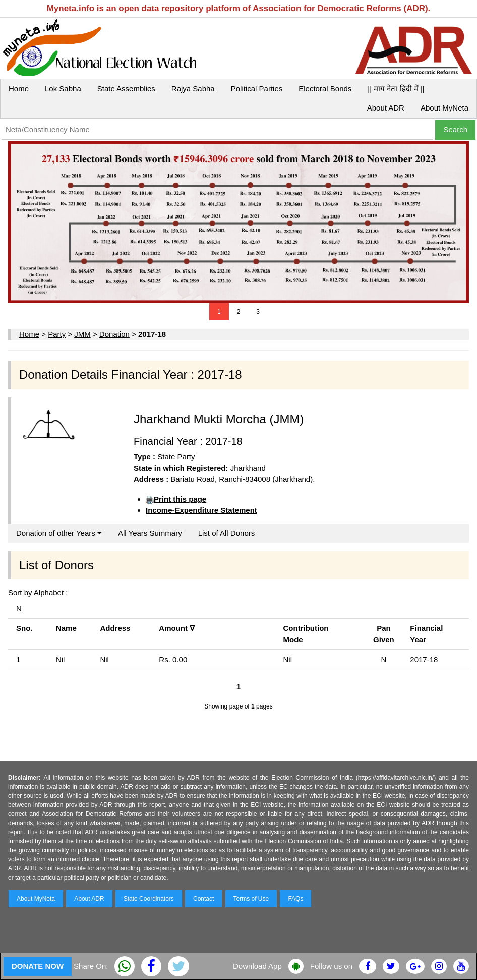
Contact (203, 899)
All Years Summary (150, 533)
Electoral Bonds (325, 89)
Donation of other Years (59, 533)
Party (57, 334)
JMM (82, 334)
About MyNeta (444, 108)
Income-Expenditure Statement (201, 510)
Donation (114, 334)
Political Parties (257, 89)
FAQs (295, 899)
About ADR (386, 108)
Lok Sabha (63, 89)
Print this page (180, 499)
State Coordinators (149, 899)
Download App (257, 966)
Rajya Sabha (193, 89)
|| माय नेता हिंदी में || (396, 89)
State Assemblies (126, 89)
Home (19, 89)
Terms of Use (251, 899)
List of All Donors (227, 533)
